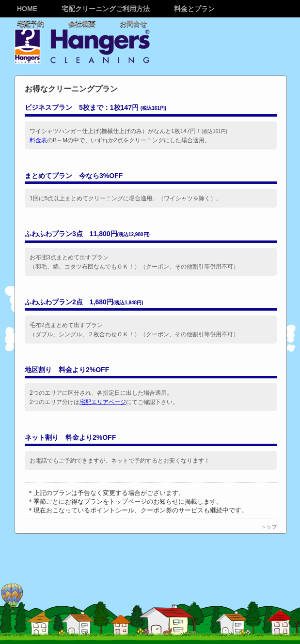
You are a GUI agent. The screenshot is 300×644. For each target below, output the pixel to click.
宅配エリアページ (103, 402)
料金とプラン (194, 9)
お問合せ (133, 24)
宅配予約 (31, 24)
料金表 (38, 140)
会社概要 (82, 24)
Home (27, 9)
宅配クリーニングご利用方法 (106, 9)
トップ (269, 527)
